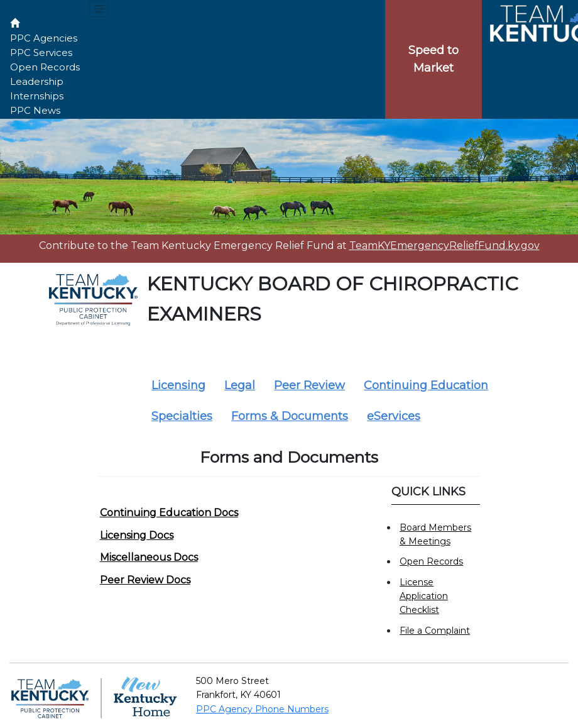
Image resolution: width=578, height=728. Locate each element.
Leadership (37, 81)
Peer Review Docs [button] (145, 580)
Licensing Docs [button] (137, 535)
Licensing (178, 385)
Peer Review (309, 385)
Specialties (182, 416)
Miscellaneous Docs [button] (149, 557)
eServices (394, 416)
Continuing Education (426, 385)
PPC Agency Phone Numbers (262, 709)
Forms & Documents (290, 416)
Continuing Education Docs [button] (169, 513)
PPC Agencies (44, 38)
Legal (240, 385)
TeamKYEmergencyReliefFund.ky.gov (444, 245)
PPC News (35, 110)
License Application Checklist (424, 596)
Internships (37, 96)
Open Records (45, 67)
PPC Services (41, 52)
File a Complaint (435, 631)
